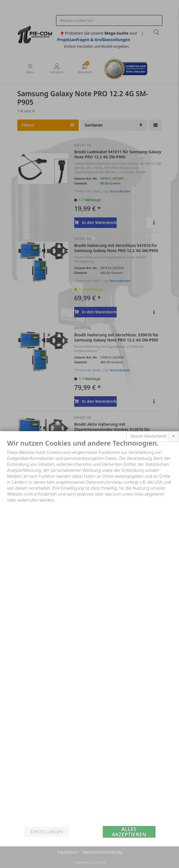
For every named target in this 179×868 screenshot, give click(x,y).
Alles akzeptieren (129, 832)
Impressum (67, 852)
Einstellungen (47, 832)
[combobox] (153, 407)
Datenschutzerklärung (102, 852)
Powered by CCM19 (89, 862)
